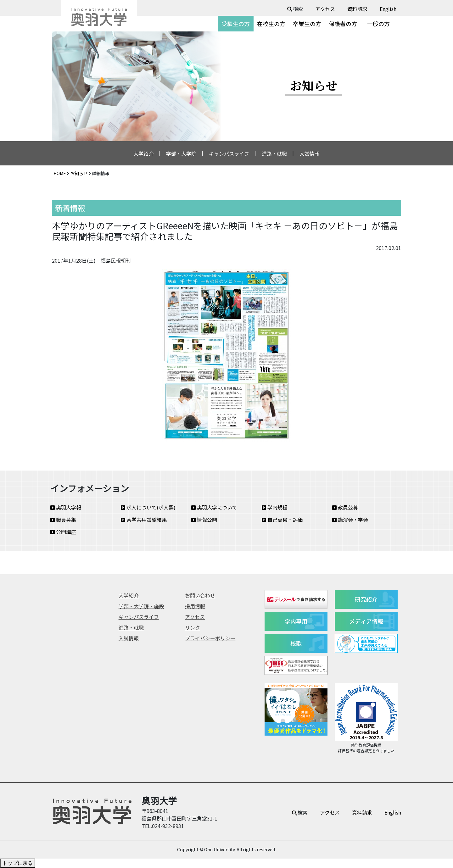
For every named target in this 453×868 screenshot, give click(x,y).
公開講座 (63, 532)
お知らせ (79, 173)
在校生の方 (271, 24)
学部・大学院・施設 (141, 606)
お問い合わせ (200, 595)
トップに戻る (18, 863)
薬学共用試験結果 (144, 520)
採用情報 (195, 606)
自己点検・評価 (282, 520)
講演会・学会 (350, 520)
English (388, 9)
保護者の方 (343, 24)
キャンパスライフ (229, 153)
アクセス (325, 9)
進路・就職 (274, 153)
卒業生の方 (307, 24)
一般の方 (378, 24)
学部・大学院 (181, 153)
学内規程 (275, 507)
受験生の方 (236, 24)
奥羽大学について (214, 507)
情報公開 (204, 520)
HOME (60, 173)
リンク (193, 627)
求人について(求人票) (148, 507)
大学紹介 (143, 153)
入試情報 (310, 153)
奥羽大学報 (66, 507)
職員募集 (63, 520)
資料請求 (357, 9)
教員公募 (345, 507)
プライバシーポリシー (210, 638)
